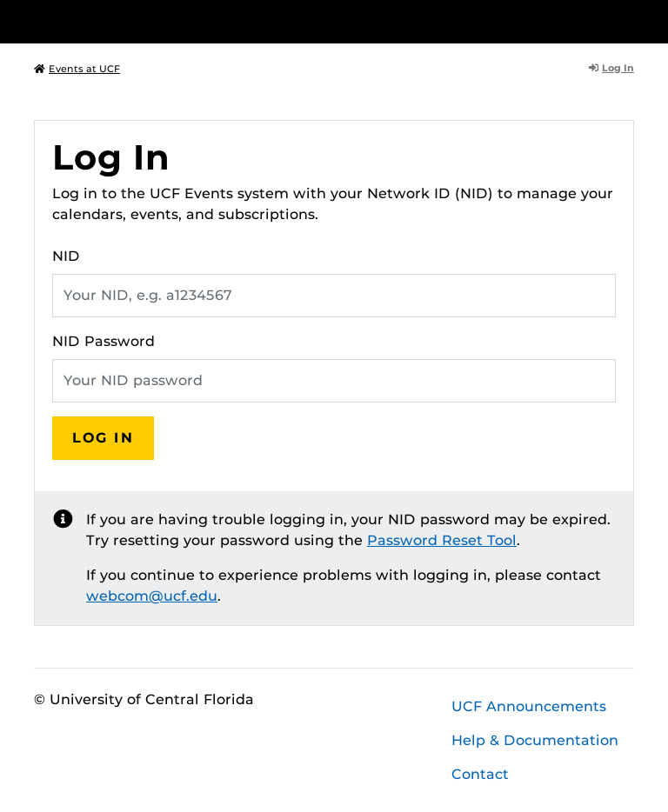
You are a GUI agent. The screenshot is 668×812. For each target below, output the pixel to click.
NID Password (104, 341)
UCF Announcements (529, 706)
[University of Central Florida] (150, 21)
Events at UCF (77, 69)
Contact (480, 774)
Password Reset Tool (442, 540)
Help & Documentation (535, 740)
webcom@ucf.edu (152, 596)
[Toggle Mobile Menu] (630, 20)
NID (66, 256)
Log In (611, 68)
